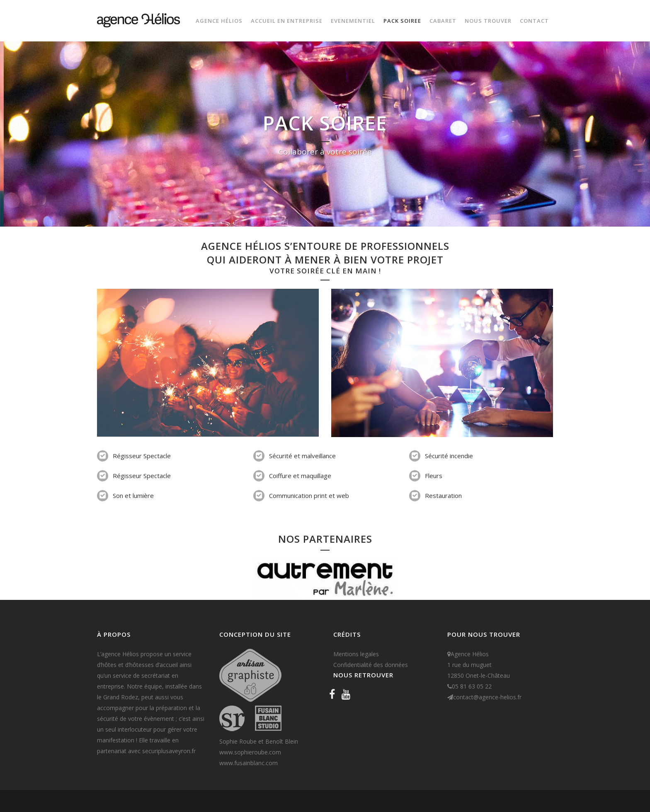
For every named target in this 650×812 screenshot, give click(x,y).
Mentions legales (356, 654)
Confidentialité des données (371, 665)
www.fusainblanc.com (249, 763)
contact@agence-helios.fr (487, 697)
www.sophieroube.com (250, 752)
